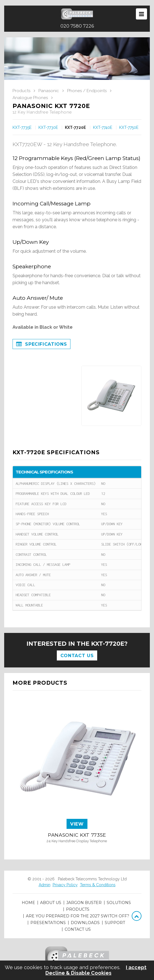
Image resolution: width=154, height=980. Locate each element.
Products (21, 91)
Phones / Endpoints (87, 91)
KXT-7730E (48, 127)
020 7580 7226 (77, 26)
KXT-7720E (75, 127)
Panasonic (49, 91)
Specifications (41, 345)
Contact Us (77, 656)
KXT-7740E (103, 127)
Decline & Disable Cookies (78, 973)
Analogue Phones (30, 98)
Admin (45, 885)
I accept (136, 967)
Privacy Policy (65, 885)
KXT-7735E (22, 127)
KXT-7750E (129, 127)
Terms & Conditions (98, 885)
